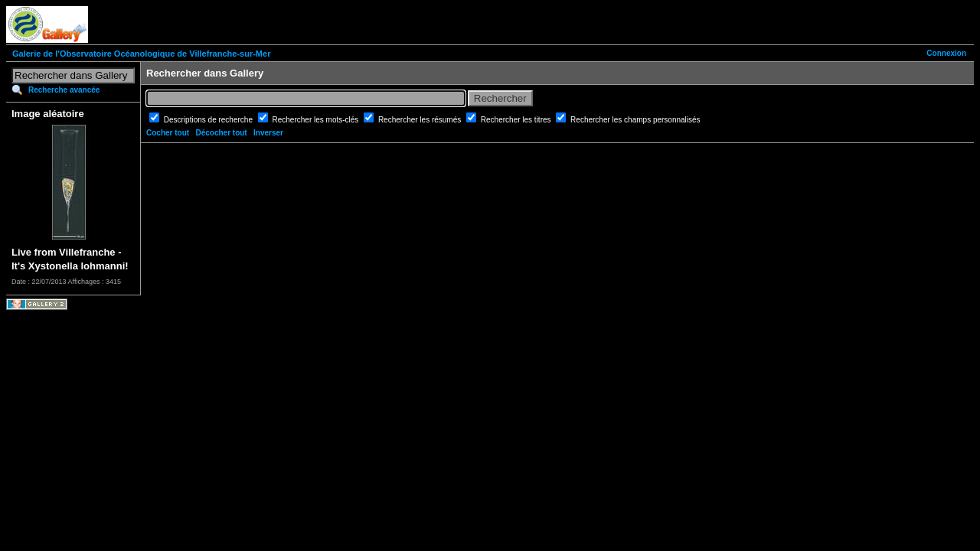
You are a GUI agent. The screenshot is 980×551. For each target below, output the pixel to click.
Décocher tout (221, 133)
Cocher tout (168, 133)
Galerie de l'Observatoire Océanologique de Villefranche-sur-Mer (141, 54)
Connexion (946, 53)
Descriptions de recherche (209, 120)
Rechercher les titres (517, 120)
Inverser (268, 133)
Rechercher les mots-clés (317, 120)
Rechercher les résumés (421, 120)
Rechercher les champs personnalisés (635, 120)
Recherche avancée (64, 90)
